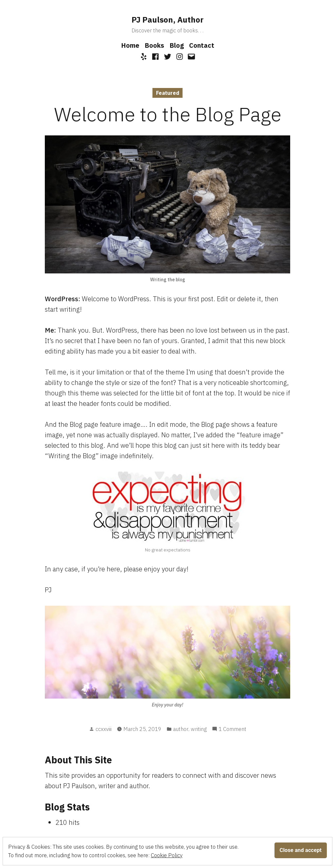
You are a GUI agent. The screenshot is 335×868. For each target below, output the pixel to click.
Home (130, 45)
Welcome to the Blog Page (168, 114)
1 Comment (232, 729)
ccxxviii (104, 729)
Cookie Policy (167, 855)
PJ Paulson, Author (167, 20)
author (181, 729)
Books (154, 45)
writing (199, 729)
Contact (202, 45)
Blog (177, 45)
